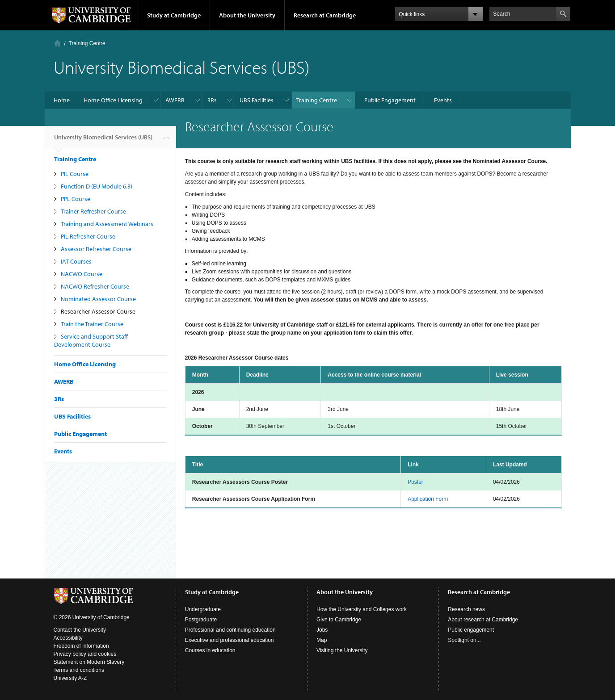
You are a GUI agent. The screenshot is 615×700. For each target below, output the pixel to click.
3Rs (212, 100)
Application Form (428, 499)
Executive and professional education (230, 640)
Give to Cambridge (339, 620)
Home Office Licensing (113, 100)
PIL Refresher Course (88, 236)
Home (57, 43)
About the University (247, 15)
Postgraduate (201, 620)
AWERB (175, 100)
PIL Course (75, 174)
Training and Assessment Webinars (107, 224)
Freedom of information (81, 646)
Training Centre (87, 43)
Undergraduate (203, 609)
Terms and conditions (79, 670)
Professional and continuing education (230, 630)
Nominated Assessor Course (98, 299)
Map (322, 640)
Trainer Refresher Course (93, 211)
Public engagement (471, 630)
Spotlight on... (464, 640)
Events (443, 100)
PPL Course (76, 199)
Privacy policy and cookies (85, 654)
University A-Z (70, 678)
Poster (415, 482)
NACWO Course (82, 274)
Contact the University (80, 630)
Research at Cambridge (325, 15)
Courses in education (210, 650)
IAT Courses (76, 261)
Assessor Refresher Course (96, 249)
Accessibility (68, 638)
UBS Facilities (257, 100)
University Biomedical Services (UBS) (103, 141)
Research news (466, 609)
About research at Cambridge (483, 620)
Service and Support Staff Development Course (91, 340)
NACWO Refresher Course (95, 286)
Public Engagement (390, 100)
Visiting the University (342, 650)
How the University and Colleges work (362, 609)
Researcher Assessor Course (98, 311)
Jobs (322, 630)
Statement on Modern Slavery (89, 662)
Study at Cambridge (174, 15)
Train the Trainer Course (92, 324)
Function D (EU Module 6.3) (97, 186)
